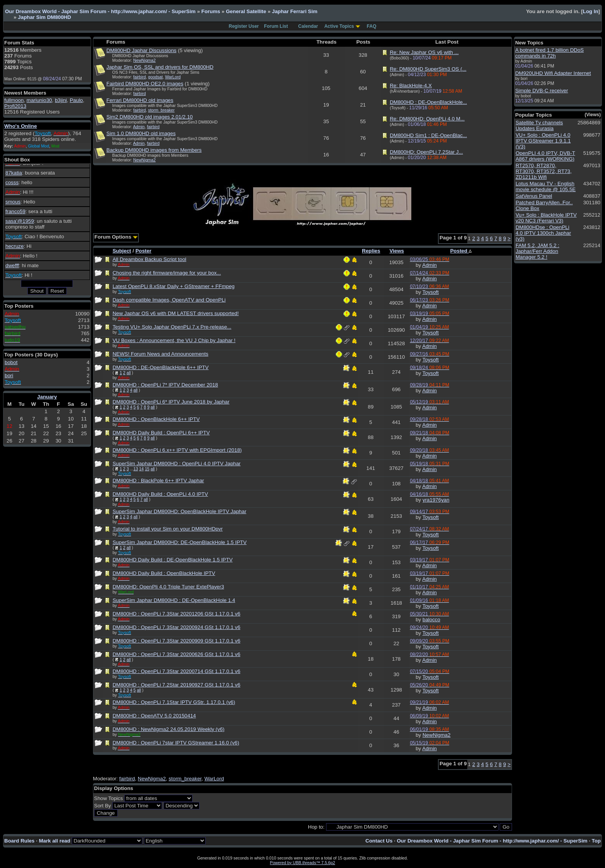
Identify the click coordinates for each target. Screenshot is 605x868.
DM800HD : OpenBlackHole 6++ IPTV (156, 419)
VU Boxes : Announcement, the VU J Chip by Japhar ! (174, 340)
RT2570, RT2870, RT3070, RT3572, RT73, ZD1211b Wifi (543, 171)
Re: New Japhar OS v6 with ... (424, 52)
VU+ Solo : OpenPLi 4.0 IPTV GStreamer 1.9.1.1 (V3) (543, 141)
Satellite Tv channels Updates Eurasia (539, 125)
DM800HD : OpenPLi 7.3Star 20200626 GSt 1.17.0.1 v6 (177, 654)
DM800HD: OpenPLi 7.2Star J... (426, 152)
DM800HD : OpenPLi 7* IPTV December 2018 (165, 385)
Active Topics (339, 26)
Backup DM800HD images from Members (154, 150)
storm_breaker (161, 110)
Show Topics (109, 798)
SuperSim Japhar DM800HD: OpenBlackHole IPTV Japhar (180, 511)
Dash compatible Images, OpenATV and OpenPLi (169, 300)
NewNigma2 (144, 60)
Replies (371, 251)
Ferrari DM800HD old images (140, 100)
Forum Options (116, 237)
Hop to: (316, 827)
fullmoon (14, 100)
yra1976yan (436, 500)
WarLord (173, 77)
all (129, 373)
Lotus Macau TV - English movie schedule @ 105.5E (546, 186)
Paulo (76, 100)
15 (147, 469)
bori (9, 376)
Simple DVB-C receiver (542, 91)
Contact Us (379, 841)
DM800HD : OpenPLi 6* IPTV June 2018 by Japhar (171, 402)
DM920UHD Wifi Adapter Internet (553, 73)
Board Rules (19, 841)
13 (136, 469)
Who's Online (21, 126)
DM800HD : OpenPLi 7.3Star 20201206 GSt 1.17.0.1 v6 (177, 614)
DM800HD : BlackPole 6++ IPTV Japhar (158, 481)
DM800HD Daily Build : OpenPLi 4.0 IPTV (160, 494)
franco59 (15, 211)
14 (142, 469)
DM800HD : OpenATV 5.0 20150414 (154, 716)
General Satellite (246, 11)
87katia (14, 173)
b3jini (61, 100)
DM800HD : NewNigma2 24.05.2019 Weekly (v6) (169, 729)
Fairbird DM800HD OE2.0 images (145, 84)
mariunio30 (39, 100)
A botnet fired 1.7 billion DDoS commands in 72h (549, 53)
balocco (431, 620)
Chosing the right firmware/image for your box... (167, 273)
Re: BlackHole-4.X (411, 86)
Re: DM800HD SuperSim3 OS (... (428, 69)
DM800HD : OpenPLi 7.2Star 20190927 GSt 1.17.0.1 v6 (177, 685)
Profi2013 (15, 106)
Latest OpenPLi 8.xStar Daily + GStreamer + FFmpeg (174, 286)
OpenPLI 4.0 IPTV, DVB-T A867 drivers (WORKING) (545, 156)
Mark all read (55, 841)
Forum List (276, 26)
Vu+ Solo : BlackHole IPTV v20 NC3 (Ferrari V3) (546, 218)
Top (596, 841)
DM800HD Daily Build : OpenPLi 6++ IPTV (161, 433)
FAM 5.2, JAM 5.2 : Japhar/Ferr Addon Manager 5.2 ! (537, 251)
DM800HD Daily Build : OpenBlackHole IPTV (164, 573)
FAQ (372, 26)
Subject (122, 251)
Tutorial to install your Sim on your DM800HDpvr (168, 529)
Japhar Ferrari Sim (295, 11)
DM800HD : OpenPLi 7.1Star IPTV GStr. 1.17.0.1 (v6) (174, 702)
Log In (591, 11)
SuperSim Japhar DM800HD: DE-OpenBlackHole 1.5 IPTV (180, 542)
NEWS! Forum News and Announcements (161, 354)
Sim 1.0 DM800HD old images (141, 133)
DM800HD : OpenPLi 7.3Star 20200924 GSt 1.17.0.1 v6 (177, 627)
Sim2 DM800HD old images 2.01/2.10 (150, 117)
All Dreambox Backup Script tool (150, 259)
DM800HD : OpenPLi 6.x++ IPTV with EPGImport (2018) (177, 450)
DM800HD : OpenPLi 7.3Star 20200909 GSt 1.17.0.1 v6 (177, 641)
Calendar (308, 26)
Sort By (103, 806)
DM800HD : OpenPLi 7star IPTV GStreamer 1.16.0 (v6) (176, 743)
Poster (143, 251)
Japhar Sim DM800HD (44, 17)
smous (13, 202)
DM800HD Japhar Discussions (141, 50)
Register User (244, 26)
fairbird (139, 77)
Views (397, 251)
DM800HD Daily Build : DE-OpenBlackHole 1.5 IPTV (173, 560)
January (47, 397)
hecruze (14, 246)
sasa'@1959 (20, 221)
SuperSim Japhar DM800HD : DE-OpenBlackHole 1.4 (174, 600)
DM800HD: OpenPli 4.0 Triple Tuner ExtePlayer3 (168, 587)
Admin (139, 127)
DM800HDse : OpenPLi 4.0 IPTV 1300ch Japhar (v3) (543, 233)
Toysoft (431, 292)
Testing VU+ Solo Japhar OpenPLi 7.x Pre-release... (172, 327)
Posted (461, 251)
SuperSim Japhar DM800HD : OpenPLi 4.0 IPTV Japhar (177, 464)
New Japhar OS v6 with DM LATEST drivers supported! (176, 313)
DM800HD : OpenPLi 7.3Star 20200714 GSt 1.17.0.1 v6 (177, 671)
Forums (211, 11)
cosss (12, 182)
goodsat (155, 77)
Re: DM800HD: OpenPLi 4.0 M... (427, 119)
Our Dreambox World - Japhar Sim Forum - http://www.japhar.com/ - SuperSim (100, 11)
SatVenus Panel (534, 196)
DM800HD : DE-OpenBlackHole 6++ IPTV (161, 367)
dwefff (12, 265)
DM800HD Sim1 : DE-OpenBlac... (428, 135)
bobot (11, 362)
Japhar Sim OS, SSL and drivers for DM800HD (160, 67)
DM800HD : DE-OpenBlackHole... (428, 102)
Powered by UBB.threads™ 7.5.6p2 (303, 863)
